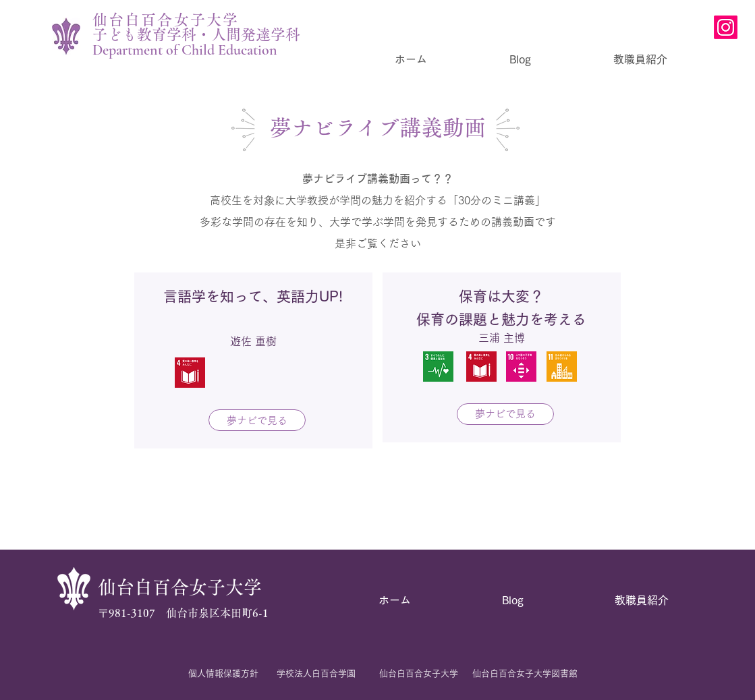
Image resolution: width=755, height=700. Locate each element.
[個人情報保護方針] (223, 674)
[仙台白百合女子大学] (419, 674)
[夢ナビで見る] (257, 420)
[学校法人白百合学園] (316, 674)
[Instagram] (726, 27)
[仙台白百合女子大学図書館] (525, 674)
